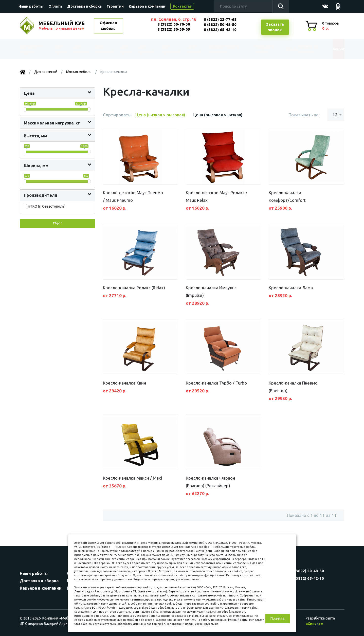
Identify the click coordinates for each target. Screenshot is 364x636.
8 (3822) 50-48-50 (220, 24)
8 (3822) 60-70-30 (174, 24)
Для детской (145, 49)
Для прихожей (169, 49)
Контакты (182, 6)
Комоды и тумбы (256, 49)
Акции (333, 49)
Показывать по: (304, 115)
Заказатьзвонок (275, 27)
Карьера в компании (147, 6)
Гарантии (115, 6)
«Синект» (314, 624)
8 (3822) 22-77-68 (220, 19)
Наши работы (31, 6)
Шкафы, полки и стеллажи (221, 49)
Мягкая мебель (79, 72)
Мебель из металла (303, 49)
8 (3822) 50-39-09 (174, 29)
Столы (281, 49)
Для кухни (124, 49)
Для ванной (192, 49)
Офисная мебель (108, 26)
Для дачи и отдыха (34, 49)
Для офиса (60, 49)
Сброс (57, 223)
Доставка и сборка (84, 6)
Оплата (55, 6)
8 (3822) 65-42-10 (220, 30)
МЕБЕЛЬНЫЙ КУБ (62, 26)
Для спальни (81, 49)
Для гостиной (104, 49)
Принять (278, 619)
